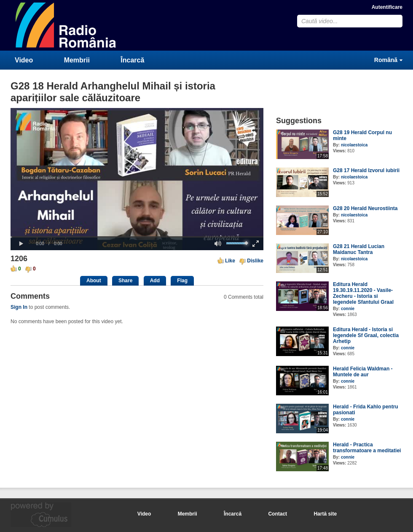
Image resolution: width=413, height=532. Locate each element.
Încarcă (132, 60)
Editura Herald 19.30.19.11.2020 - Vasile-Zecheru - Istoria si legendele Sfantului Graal (363, 293)
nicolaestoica (354, 145)
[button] (21, 244)
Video (24, 60)
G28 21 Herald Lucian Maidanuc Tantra (359, 249)
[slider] (137, 237)
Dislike (255, 261)
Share (125, 281)
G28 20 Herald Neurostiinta (365, 208)
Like (230, 261)
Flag (182, 281)
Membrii (77, 60)
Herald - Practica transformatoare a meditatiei (367, 448)
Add (155, 281)
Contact (278, 514)
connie (348, 309)
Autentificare (387, 7)
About (94, 281)
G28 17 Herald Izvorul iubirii (366, 170)
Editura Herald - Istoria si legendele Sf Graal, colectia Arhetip (366, 335)
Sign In (19, 307)
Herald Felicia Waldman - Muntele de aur (363, 372)
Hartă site (325, 514)
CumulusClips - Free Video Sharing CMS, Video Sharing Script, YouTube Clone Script (66, 25)
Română (386, 60)
